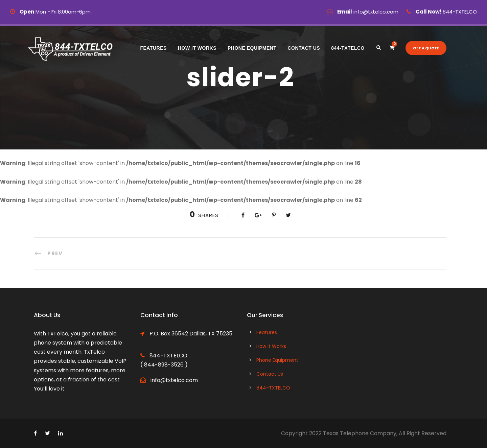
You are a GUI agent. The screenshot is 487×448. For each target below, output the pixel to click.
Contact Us (304, 48)
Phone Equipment (252, 48)
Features (153, 48)
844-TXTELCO (348, 48)
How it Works (197, 48)
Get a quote (426, 48)
